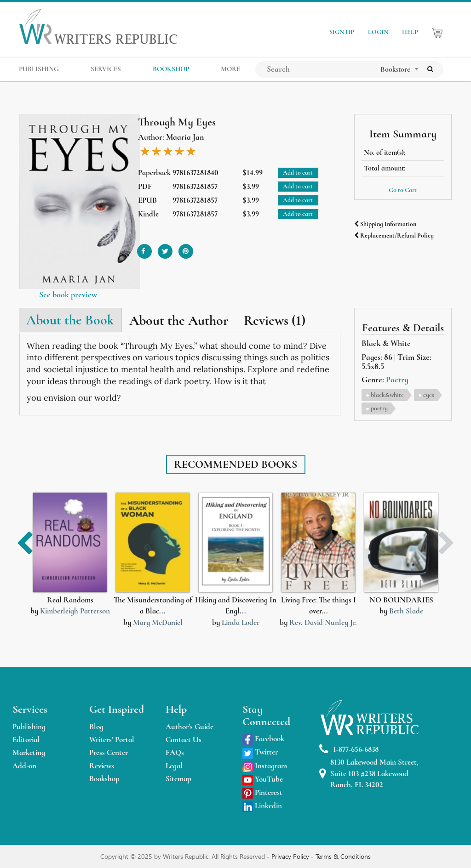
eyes (429, 395)
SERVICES (106, 69)
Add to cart (298, 173)
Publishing (29, 727)
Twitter (260, 752)
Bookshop (104, 779)
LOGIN (378, 32)
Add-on (24, 766)
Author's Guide (190, 727)
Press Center (109, 752)
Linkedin (262, 806)
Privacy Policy (291, 856)
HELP (410, 32)
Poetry (397, 380)
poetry (379, 408)
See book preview (68, 295)
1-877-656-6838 (349, 749)
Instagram (265, 766)
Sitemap (178, 779)
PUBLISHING (39, 69)
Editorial (26, 740)
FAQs (175, 752)
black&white (387, 395)
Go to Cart (403, 190)
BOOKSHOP (171, 69)
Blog (96, 727)
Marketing (29, 752)
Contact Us (184, 740)
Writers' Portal (112, 740)
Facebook (263, 739)
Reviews (102, 766)
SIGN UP (342, 32)
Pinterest (262, 792)
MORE (230, 69)
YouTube (263, 779)
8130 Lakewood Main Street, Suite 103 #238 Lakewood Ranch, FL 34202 (369, 773)
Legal (174, 766)
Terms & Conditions (343, 856)
